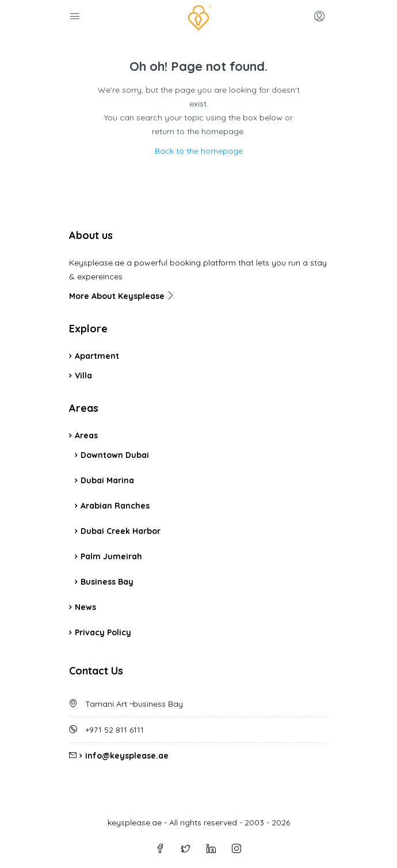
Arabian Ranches (115, 506)
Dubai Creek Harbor (121, 531)
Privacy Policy (103, 632)
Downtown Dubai (115, 455)
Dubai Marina (107, 480)
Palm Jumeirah (111, 556)
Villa (83, 376)
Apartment (97, 356)
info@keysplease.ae (127, 756)
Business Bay (107, 582)
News (85, 607)
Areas (86, 435)
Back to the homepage (199, 151)
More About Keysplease (122, 296)
